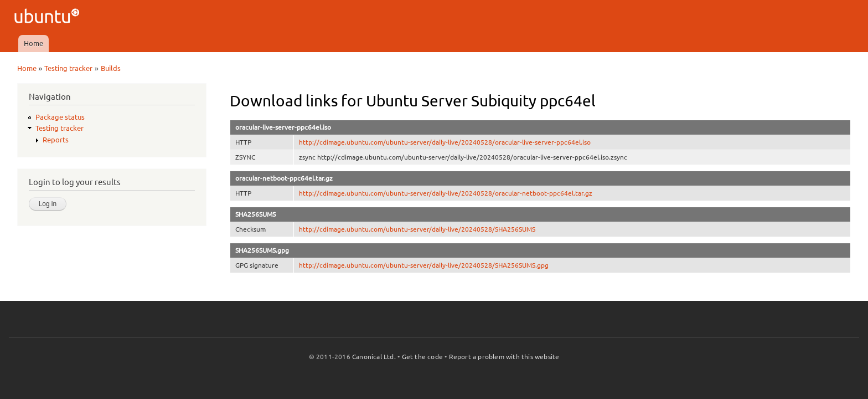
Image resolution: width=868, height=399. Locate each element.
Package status (60, 117)
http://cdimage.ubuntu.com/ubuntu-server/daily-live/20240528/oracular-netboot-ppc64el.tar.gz (446, 193)
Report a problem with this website (504, 357)
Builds (111, 68)
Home (33, 43)
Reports (56, 140)
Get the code (422, 357)
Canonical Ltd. (374, 357)
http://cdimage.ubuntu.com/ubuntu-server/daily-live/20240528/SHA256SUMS (417, 229)
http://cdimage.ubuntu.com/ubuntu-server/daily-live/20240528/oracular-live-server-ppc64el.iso (445, 142)
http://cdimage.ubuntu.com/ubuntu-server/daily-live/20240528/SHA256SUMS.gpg (424, 265)
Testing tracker (68, 68)
